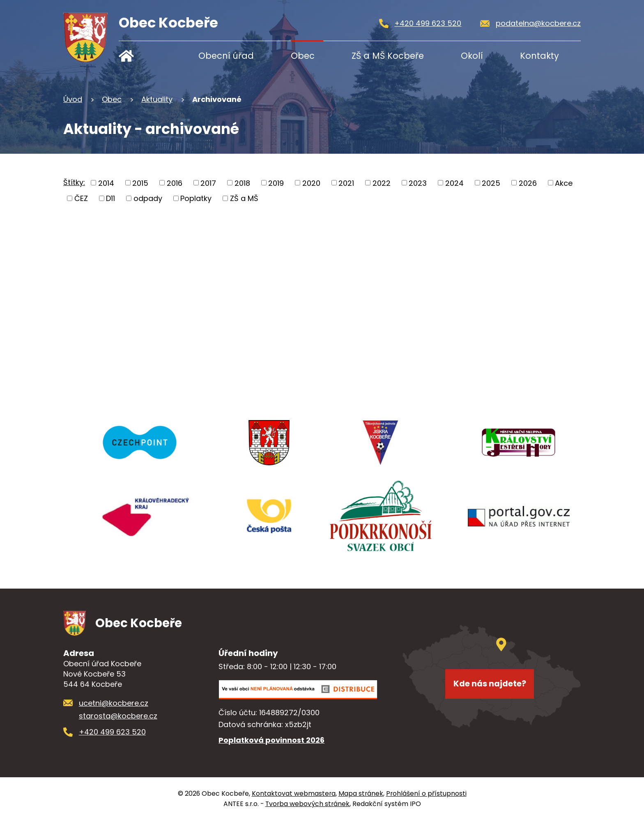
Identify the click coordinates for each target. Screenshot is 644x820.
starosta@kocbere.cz (118, 716)
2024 (454, 183)
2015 (140, 183)
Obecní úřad (226, 56)
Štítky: (74, 182)
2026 (528, 183)
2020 (311, 183)
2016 (175, 183)
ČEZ (81, 198)
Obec (303, 56)
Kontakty (539, 56)
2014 (106, 183)
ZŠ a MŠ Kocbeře (388, 56)
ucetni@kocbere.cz (114, 703)
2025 (491, 183)
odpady (148, 198)
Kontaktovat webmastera (294, 793)
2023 (418, 183)
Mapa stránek (361, 793)
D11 (110, 198)
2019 (276, 183)
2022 (382, 183)
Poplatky (196, 198)
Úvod (144, 56)
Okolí (472, 56)
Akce (564, 183)
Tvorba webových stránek (307, 804)
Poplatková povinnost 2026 (271, 740)
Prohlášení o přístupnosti (426, 793)
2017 (208, 183)
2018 (242, 183)
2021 (346, 183)
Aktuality (157, 99)
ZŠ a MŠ (244, 198)
